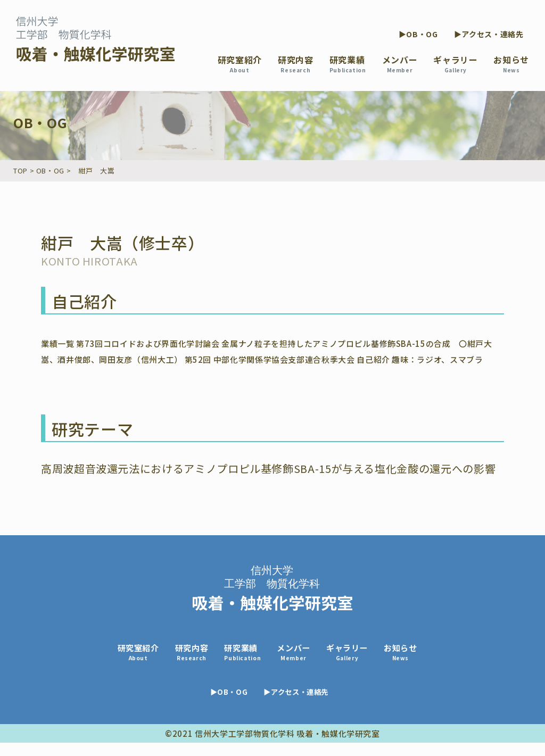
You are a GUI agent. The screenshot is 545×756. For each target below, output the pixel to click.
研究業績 (348, 64)
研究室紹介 (240, 64)
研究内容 (296, 64)
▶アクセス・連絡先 (489, 34)
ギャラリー (455, 64)
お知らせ (511, 64)
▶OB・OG (418, 34)
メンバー (400, 64)
